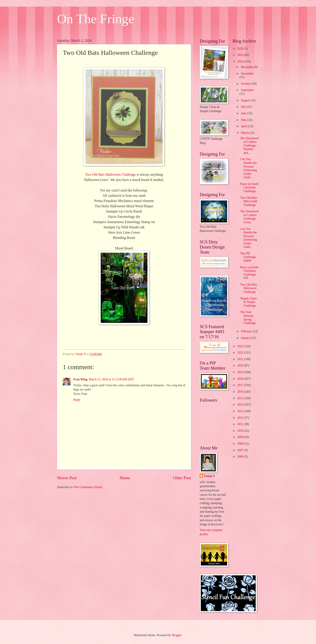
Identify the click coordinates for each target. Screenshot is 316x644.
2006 (241, 457)
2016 (241, 392)
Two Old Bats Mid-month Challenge (249, 201)
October (246, 84)
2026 (241, 49)
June (244, 113)
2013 (241, 411)
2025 (241, 55)
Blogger (177, 635)
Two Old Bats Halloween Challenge (110, 174)
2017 (241, 385)
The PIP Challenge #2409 (248, 257)
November (247, 74)
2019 (241, 372)
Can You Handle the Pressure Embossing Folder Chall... (248, 168)
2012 (241, 418)
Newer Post (67, 478)
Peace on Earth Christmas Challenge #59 (249, 273)
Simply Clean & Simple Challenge (248, 302)
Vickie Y (210, 476)
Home (125, 478)
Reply (77, 400)
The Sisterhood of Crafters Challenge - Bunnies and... (249, 146)
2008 (241, 444)
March (245, 133)
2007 (241, 450)
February (247, 331)
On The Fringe (96, 19)
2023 (241, 346)
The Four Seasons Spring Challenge (248, 318)
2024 (241, 62)
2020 (241, 366)
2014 (241, 405)
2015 (241, 398)
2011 (241, 424)
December (248, 67)
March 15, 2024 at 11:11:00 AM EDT (111, 379)
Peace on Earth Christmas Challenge (249, 188)
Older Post (182, 478)
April (245, 126)
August (246, 100)
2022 (241, 353)
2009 (241, 437)
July (244, 107)
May (244, 120)
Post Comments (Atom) (88, 487)
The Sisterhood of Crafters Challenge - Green (249, 217)
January (246, 338)
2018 (241, 379)
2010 (241, 431)
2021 (241, 359)
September (247, 90)
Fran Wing (80, 379)
